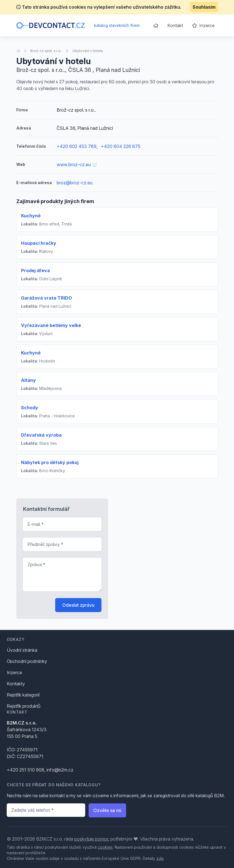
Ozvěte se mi (107, 810)
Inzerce (203, 25)
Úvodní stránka (22, 650)
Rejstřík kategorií (23, 695)
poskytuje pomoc (92, 839)
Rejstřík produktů (24, 706)
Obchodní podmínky (27, 661)
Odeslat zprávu (78, 605)
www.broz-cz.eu (77, 164)
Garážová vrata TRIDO (47, 298)
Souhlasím (204, 7)
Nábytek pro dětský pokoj (50, 462)
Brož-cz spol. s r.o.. (46, 51)
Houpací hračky (39, 243)
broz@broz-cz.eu (75, 183)
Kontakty (16, 684)
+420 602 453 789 (77, 146)
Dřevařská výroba (41, 435)
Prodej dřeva (35, 270)
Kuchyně (31, 216)
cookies (105, 847)
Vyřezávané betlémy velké (51, 325)
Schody (30, 408)
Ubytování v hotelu (88, 51)
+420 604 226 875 (121, 146)
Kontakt (175, 25)
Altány (28, 380)
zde (160, 858)
